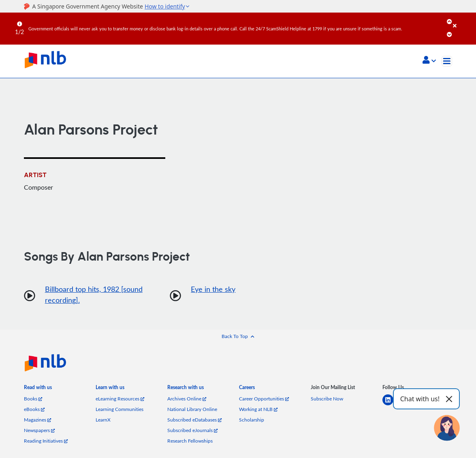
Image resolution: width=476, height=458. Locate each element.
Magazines (37, 420)
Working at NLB (258, 409)
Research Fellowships (190, 441)
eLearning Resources (120, 399)
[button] (429, 61)
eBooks (34, 409)
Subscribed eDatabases (194, 420)
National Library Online (192, 409)
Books (33, 399)
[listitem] (38, 389)
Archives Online (187, 399)
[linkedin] (391, 405)
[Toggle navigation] (447, 61)
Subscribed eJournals (192, 430)
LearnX (103, 420)
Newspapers (39, 430)
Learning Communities (120, 409)
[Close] (463, 20)
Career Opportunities (264, 399)
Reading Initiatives (46, 441)
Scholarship (252, 420)
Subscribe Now (327, 399)
